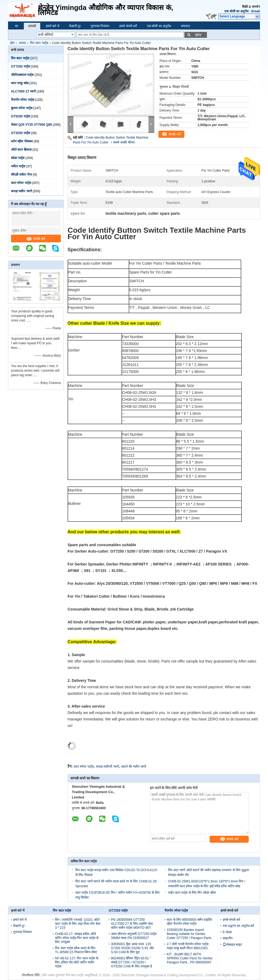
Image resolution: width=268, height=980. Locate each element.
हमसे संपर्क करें (128, 26)
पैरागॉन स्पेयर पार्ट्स (23, 100)
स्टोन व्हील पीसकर (22, 141)
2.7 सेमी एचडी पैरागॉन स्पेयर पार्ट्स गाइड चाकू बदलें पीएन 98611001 (187, 946)
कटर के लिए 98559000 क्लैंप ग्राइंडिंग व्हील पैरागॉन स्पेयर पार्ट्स (189, 922)
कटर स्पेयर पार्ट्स (21, 183)
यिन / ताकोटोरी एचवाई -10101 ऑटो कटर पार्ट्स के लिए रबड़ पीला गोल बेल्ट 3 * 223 (78, 924)
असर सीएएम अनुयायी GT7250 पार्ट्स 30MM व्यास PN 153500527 (134, 936)
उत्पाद (22, 43)
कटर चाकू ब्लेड (20, 83)
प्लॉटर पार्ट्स (18, 166)
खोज (198, 35)
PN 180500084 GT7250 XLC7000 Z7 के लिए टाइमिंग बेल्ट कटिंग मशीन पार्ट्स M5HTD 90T (132, 924)
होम (12, 43)
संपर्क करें (36, 239)
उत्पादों (32, 26)
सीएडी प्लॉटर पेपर (22, 175)
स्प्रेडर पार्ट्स (18, 158)
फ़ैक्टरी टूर (75, 26)
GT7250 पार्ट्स (21, 66)
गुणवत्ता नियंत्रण (100, 26)
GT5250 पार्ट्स (21, 116)
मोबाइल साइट (232, 945)
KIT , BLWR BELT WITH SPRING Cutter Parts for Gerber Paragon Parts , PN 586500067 (190, 958)
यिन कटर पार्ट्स (39, 43)
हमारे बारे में (53, 26)
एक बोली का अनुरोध (236, 11)
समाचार (185, 26)
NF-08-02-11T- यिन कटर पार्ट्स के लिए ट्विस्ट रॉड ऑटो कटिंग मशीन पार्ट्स (77, 962)
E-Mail (227, 932)
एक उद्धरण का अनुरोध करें (238, 926)
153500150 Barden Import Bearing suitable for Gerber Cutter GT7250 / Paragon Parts (189, 934)
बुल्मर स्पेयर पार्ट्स (22, 108)
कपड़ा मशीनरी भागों (107, 767)
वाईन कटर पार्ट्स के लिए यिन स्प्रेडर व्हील (192, 893)
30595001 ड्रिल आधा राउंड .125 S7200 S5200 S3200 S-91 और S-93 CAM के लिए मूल (132, 948)
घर (17, 26)
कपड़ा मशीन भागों (21, 191)
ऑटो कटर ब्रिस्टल (21, 150)
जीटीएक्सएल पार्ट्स (22, 75)
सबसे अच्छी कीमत (124, 142)
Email (256, 11)
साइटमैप (228, 938)
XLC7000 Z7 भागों (23, 91)
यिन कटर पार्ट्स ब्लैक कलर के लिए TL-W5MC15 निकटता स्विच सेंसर (76, 950)
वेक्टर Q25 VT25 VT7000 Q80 (31, 125)
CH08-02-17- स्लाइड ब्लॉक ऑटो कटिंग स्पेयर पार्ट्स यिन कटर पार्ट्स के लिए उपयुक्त (77, 938)
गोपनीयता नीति (31, 975)
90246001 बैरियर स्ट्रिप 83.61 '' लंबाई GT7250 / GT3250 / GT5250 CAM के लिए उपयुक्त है (132, 962)
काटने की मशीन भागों (134, 767)
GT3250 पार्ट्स (21, 133)
